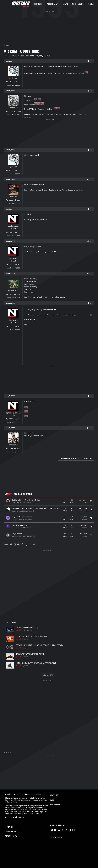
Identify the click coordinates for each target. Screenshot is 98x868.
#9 (91, 397)
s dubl (85, 537)
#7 (91, 275)
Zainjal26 (15, 537)
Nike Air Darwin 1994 (20, 526)
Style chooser (56, 837)
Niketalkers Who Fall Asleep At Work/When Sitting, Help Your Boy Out (36, 510)
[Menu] (6, 4)
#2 (91, 92)
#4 (91, 181)
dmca (52, 799)
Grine (14, 504)
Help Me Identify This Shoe (22, 518)
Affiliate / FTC (56, 803)
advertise (54, 794)
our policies (12, 808)
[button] (41, 4)
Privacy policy (11, 835)
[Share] (88, 62)
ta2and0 (84, 520)
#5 (91, 210)
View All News (48, 676)
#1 (91, 62)
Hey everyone (17, 535)
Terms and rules (12, 830)
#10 (91, 429)
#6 (91, 242)
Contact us (10, 826)
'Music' (16, 57)
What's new (55, 4)
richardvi (15, 529)
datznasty (15, 512)
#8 (91, 304)
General (28, 504)
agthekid (34, 57)
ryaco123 (15, 521)
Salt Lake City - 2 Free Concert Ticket (26, 501)
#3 (91, 151)
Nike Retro (30, 521)
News (69, 4)
